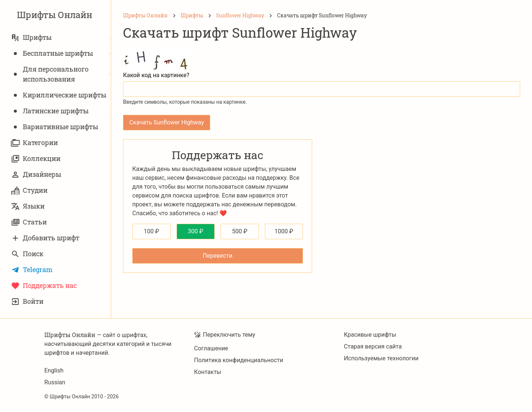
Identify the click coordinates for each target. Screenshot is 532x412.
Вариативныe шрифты (55, 127)
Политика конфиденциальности (238, 360)
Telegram (33, 270)
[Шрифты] (192, 16)
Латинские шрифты (51, 111)
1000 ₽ (284, 231)
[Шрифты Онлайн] (145, 16)
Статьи (30, 222)
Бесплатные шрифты (53, 53)
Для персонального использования (51, 74)
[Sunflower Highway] (240, 16)
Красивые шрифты (370, 335)
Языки (29, 206)
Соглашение (211, 348)
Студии (30, 190)
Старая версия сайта (373, 346)
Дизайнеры (37, 174)
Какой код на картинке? (156, 75)
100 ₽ (151, 231)
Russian (55, 382)
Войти (28, 301)
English (54, 370)
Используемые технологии (381, 358)
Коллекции (37, 159)
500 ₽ (240, 231)
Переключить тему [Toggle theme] (225, 335)
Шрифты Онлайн (55, 15)
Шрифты (32, 37)
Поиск (28, 254)
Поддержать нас (45, 286)
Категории (35, 143)
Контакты (207, 372)
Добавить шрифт (46, 238)
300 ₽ (195, 231)
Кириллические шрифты (59, 95)
